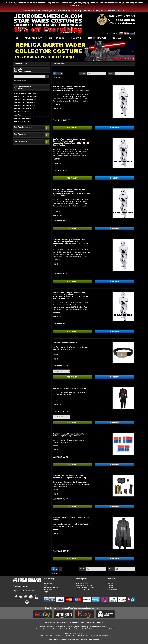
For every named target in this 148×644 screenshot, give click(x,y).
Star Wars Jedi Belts (56, 629)
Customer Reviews (82, 583)
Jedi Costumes (60, 627)
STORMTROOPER (97, 38)
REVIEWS (76, 38)
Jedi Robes (18, 115)
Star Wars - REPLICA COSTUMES (26, 96)
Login (46, 592)
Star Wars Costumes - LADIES (25, 99)
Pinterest (110, 583)
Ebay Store (111, 587)
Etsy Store (111, 585)
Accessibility (74, 622)
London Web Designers (101, 635)
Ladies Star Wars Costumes (85, 587)
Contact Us (48, 583)
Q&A (58, 622)
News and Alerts (21, 141)
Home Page (48, 590)
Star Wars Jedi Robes (40, 629)
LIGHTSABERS (57, 38)
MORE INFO (115, 128)
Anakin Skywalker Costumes (77, 627)
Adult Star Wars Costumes (84, 585)
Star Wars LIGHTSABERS (23, 118)
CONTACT (118, 38)
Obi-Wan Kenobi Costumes (98, 627)
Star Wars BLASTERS (22, 121)
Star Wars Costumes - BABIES (25, 109)
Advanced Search (20, 81)
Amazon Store (112, 590)
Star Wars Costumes (46, 627)
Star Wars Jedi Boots (22, 112)
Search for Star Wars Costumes (22, 70)
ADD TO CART (72, 128)
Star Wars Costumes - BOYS (25, 102)
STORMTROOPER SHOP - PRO (25, 93)
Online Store (49, 622)
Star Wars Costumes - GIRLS (25, 106)
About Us (100, 622)
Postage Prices (49, 585)
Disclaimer (90, 622)
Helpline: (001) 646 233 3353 (24, 591)
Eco (83, 622)
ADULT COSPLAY (34, 38)
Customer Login (21, 64)
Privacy (64, 622)
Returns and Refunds (51, 587)
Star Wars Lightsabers (83, 590)
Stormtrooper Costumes (108, 629)
